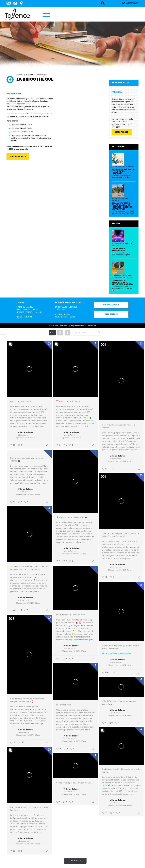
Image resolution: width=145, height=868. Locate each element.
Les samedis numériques (118, 249)
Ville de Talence (26, 432)
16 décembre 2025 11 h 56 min (28, 844)
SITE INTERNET (122, 132)
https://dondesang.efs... (84, 640)
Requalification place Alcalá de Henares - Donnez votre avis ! (122, 206)
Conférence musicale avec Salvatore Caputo (122, 282)
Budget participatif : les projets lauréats (124, 171)
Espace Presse (80, 326)
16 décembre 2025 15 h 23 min (120, 715)
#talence (113, 654)
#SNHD (105, 654)
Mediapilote (91, 326)
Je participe (29, 75)
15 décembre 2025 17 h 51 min (74, 794)
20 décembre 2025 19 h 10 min (120, 665)
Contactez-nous (111, 305)
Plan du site (54, 326)
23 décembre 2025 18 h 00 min (74, 651)
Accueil (19, 75)
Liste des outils (18, 156)
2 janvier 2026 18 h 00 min (26, 438)
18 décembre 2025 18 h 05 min (28, 735)
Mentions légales (66, 326)
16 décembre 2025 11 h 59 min (120, 806)
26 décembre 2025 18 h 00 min (74, 554)
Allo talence (111, 314)
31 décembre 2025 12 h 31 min (120, 461)
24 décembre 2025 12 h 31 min (120, 570)
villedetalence (23, 435)
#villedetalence (125, 654)
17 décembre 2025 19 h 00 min (74, 741)
